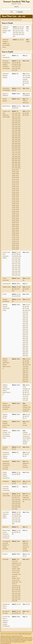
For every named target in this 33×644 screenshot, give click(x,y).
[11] (19, 31)
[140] (14, 207)
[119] (17, 187)
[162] (14, 228)
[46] (13, 136)
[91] (13, 164)
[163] (17, 228)
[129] (17, 196)
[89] (16, 162)
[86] (16, 160)
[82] (13, 158)
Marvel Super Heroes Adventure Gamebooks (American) (6, 534)
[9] (14, 31)
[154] (14, 221)
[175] (17, 239)
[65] (16, 147)
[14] (13, 68)
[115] (17, 183)
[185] (17, 249)
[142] (14, 209)
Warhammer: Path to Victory (6, 606)
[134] (14, 202)
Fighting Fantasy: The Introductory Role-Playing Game (6, 434)
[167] (17, 232)
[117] (17, 185)
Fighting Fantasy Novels (5, 416)
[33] (19, 126)
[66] (19, 147)
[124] (14, 192)
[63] (19, 145)
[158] (14, 224)
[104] (14, 173)
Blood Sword (6, 106)
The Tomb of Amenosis (17, 584)
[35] (16, 128)
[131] (17, 198)
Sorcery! (5, 554)
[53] (16, 140)
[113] (17, 181)
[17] (23, 32)
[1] (18, 27)
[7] (20, 29)
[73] (13, 153)
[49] (13, 138)
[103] (17, 172)
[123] (17, 190)
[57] (19, 141)
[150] (14, 217)
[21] (27, 31)
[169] (17, 234)
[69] (19, 149)
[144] (14, 211)
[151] (17, 217)
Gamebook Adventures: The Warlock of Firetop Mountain (6, 465)
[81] (19, 157)
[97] (13, 168)
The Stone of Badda (16, 576)
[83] (16, 158)
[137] (17, 204)
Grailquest (6, 481)
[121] (17, 189)
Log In (19, 4)
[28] (13, 124)
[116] (14, 185)
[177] (17, 241)
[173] (17, 238)
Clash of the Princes (26, 423)
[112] (14, 181)
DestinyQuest (7, 284)
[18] (14, 34)
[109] (17, 177)
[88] (13, 162)
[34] (13, 128)
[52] (13, 140)
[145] (17, 211)
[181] (17, 245)
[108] (14, 177)
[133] (17, 200)
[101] (17, 170)
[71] (16, 151)
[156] (14, 222)
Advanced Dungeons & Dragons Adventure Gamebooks (6, 65)
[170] (14, 236)
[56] (16, 141)
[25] (13, 123)
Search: (17, 7)
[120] (14, 189)
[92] (16, 164)
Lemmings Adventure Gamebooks (6, 488)
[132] (14, 200)
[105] (17, 173)
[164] (14, 230)
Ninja (27, 611)
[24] (14, 36)
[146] (14, 213)
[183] (17, 247)
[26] (16, 123)
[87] (19, 160)
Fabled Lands (7, 287)
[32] (16, 126)
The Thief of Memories (26, 101)
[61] (13, 145)
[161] (17, 226)
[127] (17, 194)
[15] (17, 32)
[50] (16, 138)
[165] (17, 230)
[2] (21, 27)
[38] (16, 130)
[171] (17, 236)
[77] (16, 155)
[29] (16, 124)
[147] (17, 213)
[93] (19, 164)
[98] (16, 168)
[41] (16, 132)
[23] (23, 34)
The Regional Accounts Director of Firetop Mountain (6, 545)
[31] (13, 126)
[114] (14, 183)
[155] (17, 221)
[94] (13, 166)
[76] (13, 155)
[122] (14, 190)
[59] (16, 143)
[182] (14, 247)
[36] (19, 128)
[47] (16, 136)
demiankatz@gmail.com (6, 643)
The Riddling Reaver (26, 442)
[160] (14, 226)
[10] (16, 31)
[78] (19, 155)
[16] (20, 32)
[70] (13, 151)
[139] (17, 206)
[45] (19, 134)
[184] (14, 249)
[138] (14, 206)
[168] (14, 234)
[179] (17, 243)
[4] (14, 29)
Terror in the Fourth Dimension (16, 580)
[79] (13, 157)
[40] (13, 132)
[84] (19, 158)
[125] (17, 192)
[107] (17, 175)
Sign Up (14, 4)
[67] (13, 149)
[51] (19, 138)
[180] (14, 245)
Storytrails (5, 559)
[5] (16, 29)
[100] (14, 170)
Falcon (5, 294)
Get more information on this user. (12, 20)
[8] (22, 29)
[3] (23, 27)
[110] (14, 179)
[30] (19, 124)
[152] (14, 219)
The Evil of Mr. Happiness (16, 561)
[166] (14, 232)
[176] (14, 241)
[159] (17, 224)
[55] (13, 141)
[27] (19, 123)
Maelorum (5, 527)
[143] (17, 209)
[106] (14, 175)
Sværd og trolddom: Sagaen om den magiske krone (6, 43)
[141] (17, 207)
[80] (16, 157)
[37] (13, 130)
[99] (19, 168)
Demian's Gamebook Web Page (17, 2)
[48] (19, 136)
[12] (22, 31)
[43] (13, 134)
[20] (17, 34)
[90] (19, 162)
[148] (14, 215)
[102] (14, 172)
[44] (16, 134)
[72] (19, 151)
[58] (13, 143)
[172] (14, 238)
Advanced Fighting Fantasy (5, 76)
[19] (27, 29)
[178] (14, 243)
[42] (19, 132)
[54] (19, 140)
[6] (18, 29)
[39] (19, 130)
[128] (14, 196)
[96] (19, 166)
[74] (16, 153)
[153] (17, 219)
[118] (14, 187)
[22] (20, 34)
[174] (14, 239)
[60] (19, 143)
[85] (13, 160)
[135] (17, 202)
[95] (16, 166)
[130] (14, 198)
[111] (17, 179)
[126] (14, 194)
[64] (13, 147)
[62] (16, 145)
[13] (14, 32)
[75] (19, 153)
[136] (14, 204)
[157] (17, 222)
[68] (16, 149)
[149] (17, 215)
